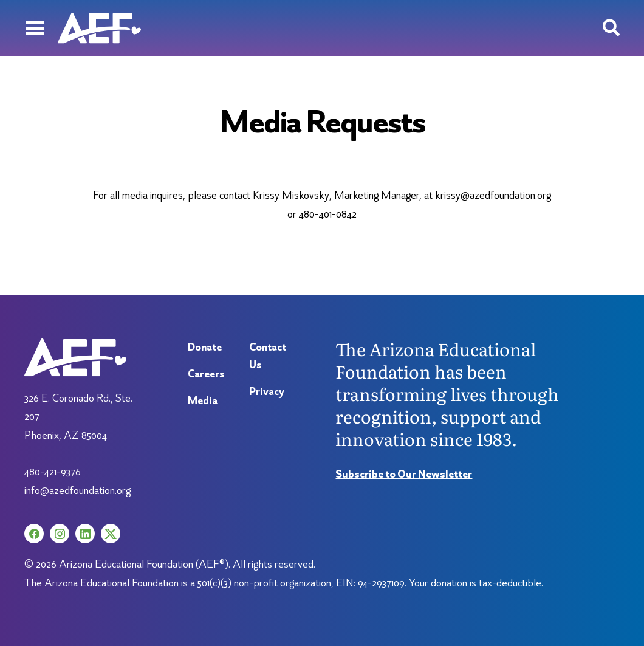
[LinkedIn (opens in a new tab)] (85, 534)
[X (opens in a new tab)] (111, 534)
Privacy (267, 391)
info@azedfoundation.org (77, 490)
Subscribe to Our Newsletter (404, 474)
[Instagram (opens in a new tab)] (60, 534)
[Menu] (35, 28)
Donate (205, 347)
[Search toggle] (611, 28)
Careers (206, 373)
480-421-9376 (53, 471)
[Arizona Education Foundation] (99, 28)
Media (203, 400)
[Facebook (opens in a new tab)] (34, 534)
